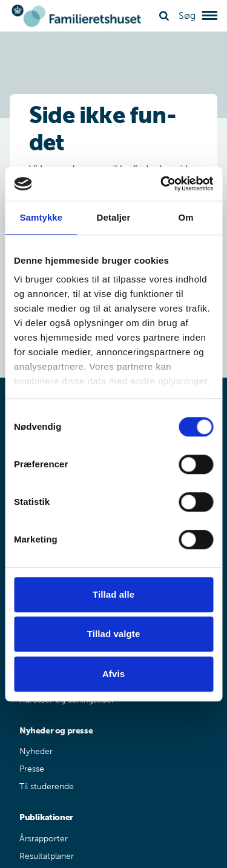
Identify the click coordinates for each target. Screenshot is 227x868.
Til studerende (47, 786)
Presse (32, 769)
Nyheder (36, 751)
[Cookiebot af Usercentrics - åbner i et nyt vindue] (162, 184)
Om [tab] (186, 217)
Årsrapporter (44, 839)
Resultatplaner (47, 856)
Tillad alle (113, 594)
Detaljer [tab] (114, 217)
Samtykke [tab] (41, 217)
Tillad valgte (114, 634)
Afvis (113, 674)
